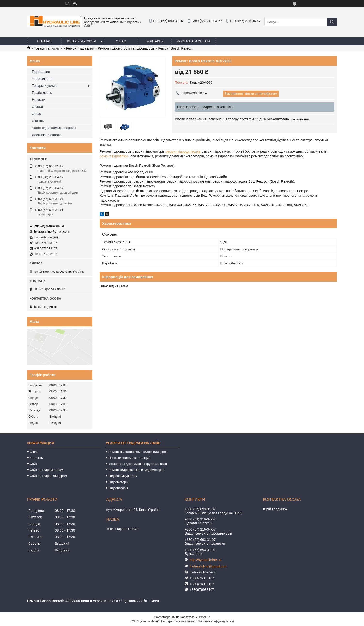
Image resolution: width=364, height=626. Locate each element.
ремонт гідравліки (114, 156)
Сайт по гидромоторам (46, 470)
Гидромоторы (118, 482)
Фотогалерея (42, 79)
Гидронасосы (118, 488)
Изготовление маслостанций (129, 458)
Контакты (155, 41)
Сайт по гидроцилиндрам (48, 476)
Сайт (33, 464)
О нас (121, 41)
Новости (38, 100)
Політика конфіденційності (216, 621)
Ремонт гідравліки (80, 48)
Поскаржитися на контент (178, 621)
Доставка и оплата (194, 41)
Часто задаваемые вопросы (54, 128)
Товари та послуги (48, 48)
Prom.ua (205, 617)
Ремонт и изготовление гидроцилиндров (138, 452)
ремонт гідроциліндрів (183, 151)
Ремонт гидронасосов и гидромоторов (136, 470)
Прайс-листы (42, 93)
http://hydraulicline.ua (49, 226)
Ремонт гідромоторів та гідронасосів (126, 48)
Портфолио (41, 72)
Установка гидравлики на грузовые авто (138, 464)
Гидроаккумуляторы (123, 476)
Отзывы (38, 121)
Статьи (37, 107)
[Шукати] (332, 22)
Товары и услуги (81, 41)
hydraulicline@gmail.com (52, 231)
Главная (44, 41)
